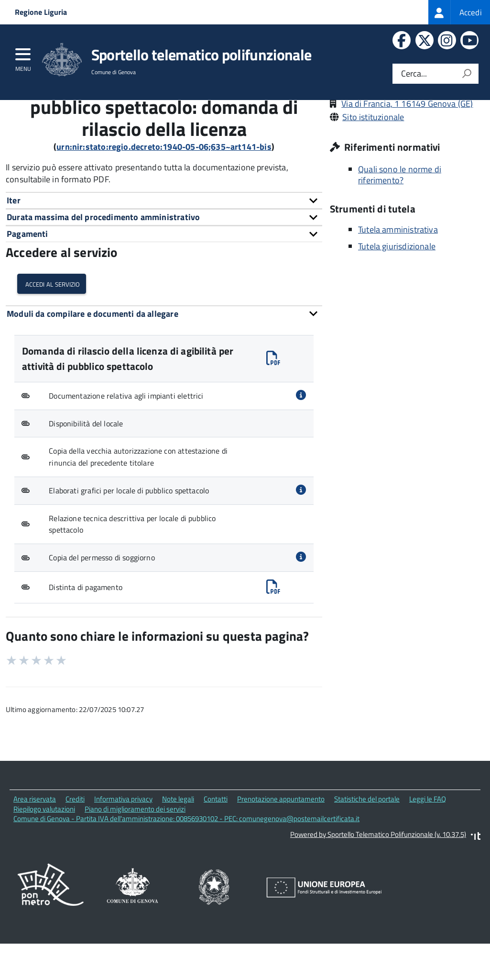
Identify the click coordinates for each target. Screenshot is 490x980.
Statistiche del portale (367, 841)
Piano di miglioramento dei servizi (135, 850)
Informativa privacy (123, 841)
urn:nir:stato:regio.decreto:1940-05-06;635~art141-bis (164, 188)
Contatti (216, 841)
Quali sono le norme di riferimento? (400, 216)
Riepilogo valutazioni (44, 850)
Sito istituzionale (373, 159)
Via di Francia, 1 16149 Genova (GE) (407, 145)
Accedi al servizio (52, 325)
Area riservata (35, 841)
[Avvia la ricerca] (467, 74)
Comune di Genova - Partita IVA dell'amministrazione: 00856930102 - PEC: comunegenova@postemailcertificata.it (186, 860)
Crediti (75, 841)
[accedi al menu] (23, 57)
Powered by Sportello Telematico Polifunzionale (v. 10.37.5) (378, 876)
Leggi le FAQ (428, 841)
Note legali (178, 841)
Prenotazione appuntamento (281, 841)
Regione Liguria (41, 12)
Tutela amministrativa (398, 271)
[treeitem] (459, 12)
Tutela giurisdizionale (397, 287)
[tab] (164, 242)
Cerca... (414, 74)
